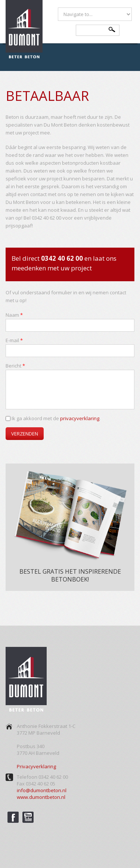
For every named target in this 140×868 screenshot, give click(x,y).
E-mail (14, 340)
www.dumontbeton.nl (41, 797)
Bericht (15, 366)
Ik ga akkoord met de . (56, 418)
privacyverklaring (80, 418)
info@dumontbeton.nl (42, 790)
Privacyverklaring (36, 766)
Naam (14, 315)
